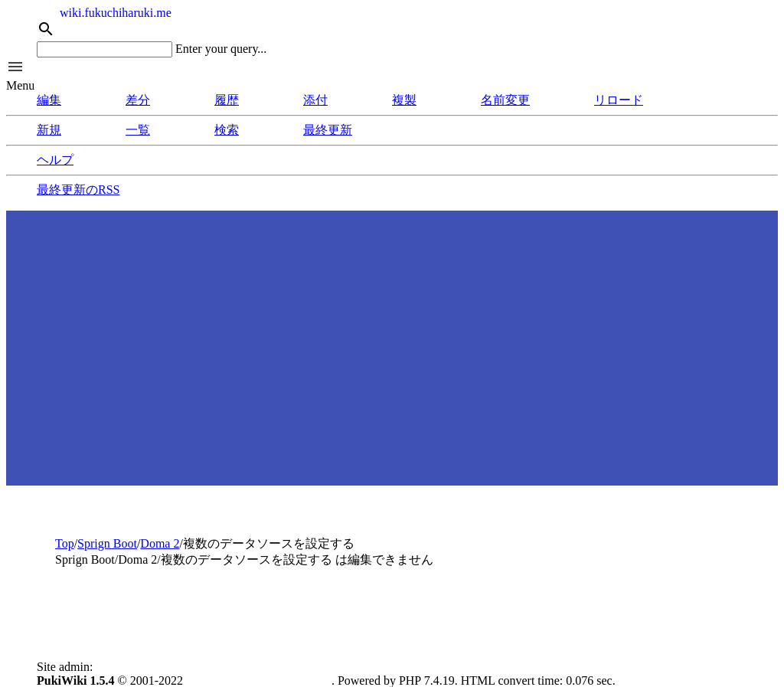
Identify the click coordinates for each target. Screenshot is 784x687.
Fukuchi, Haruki (136, 667)
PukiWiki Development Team (259, 680)
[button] (392, 68)
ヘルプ (55, 160)
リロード (619, 100)
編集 (49, 100)
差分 (138, 100)
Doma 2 (160, 543)
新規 (49, 130)
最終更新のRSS (78, 190)
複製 (404, 100)
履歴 (227, 100)
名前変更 (505, 100)
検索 (227, 130)
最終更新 (328, 130)
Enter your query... (221, 49)
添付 (315, 100)
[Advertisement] (392, 360)
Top (65, 543)
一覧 (138, 130)
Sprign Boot (107, 543)
